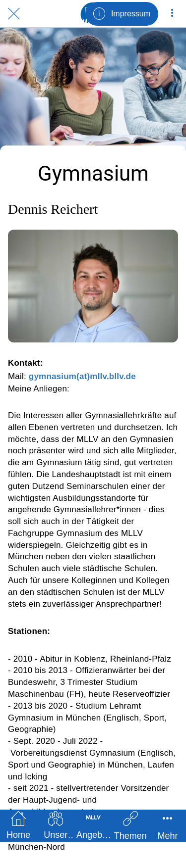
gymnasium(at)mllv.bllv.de (82, 376)
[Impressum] (122, 14)
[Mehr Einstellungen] (172, 14)
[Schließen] (14, 14)
